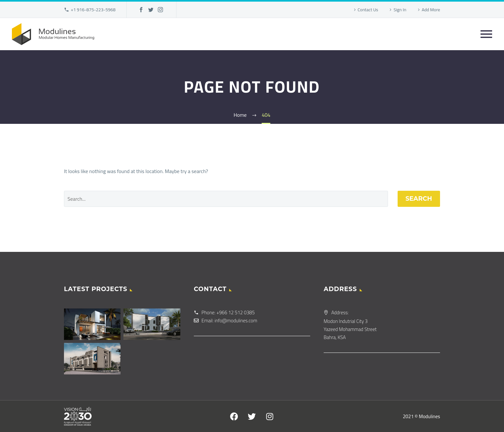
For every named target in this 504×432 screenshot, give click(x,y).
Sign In (400, 10)
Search (419, 199)
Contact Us (368, 10)
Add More (431, 10)
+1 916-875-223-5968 (93, 10)
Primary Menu (486, 34)
